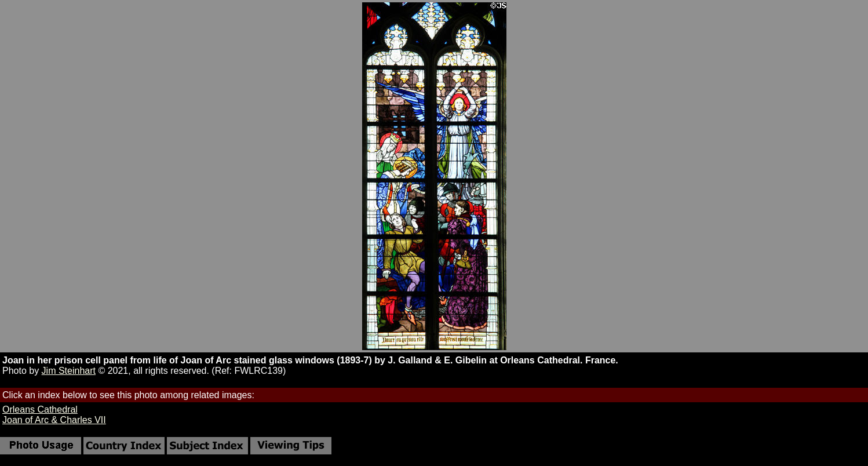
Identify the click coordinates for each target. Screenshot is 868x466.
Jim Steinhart (69, 371)
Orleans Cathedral (40, 409)
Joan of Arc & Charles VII (54, 420)
